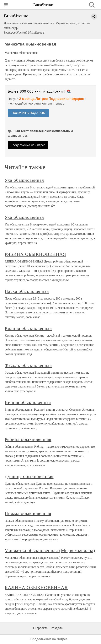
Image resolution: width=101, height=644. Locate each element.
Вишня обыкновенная (28, 402)
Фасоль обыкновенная (28, 365)
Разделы (57, 628)
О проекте (40, 628)
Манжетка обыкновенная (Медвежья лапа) (50, 550)
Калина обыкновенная (28, 328)
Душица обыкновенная (29, 476)
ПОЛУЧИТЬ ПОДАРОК (28, 113)
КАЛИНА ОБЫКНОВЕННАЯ (36, 587)
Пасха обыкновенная (27, 291)
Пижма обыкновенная (28, 513)
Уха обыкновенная (24, 180)
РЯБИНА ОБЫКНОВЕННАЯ (35, 254)
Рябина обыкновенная (28, 439)
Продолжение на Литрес (28, 145)
